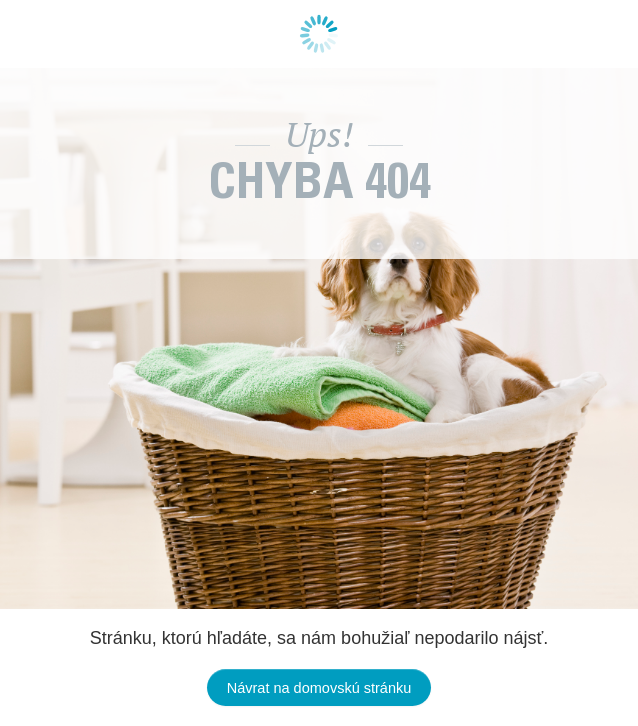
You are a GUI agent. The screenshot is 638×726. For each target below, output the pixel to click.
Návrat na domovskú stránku (319, 688)
